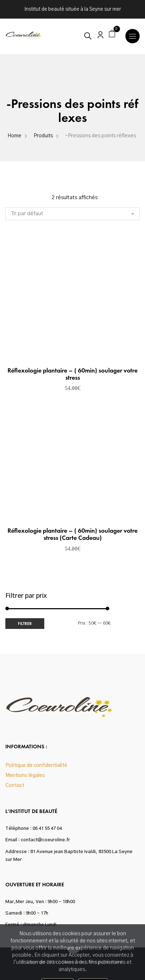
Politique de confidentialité (36, 765)
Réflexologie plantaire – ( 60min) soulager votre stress (72, 374)
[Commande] (72, 214)
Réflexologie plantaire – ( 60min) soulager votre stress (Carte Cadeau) (72, 534)
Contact (15, 786)
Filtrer (25, 624)
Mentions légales (25, 775)
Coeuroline (72, 962)
